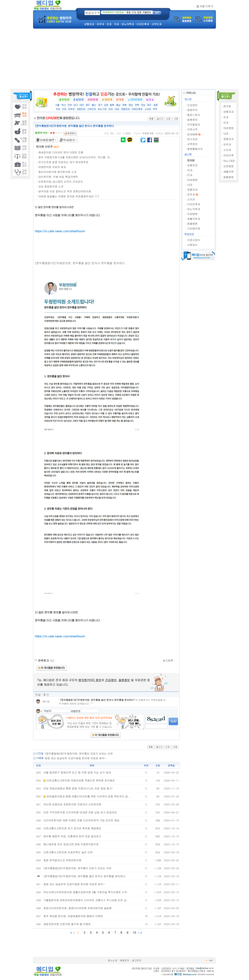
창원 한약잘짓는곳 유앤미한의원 (62, 860)
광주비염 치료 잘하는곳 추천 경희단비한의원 (65, 191)
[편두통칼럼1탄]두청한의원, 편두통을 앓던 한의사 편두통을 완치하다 (97, 700)
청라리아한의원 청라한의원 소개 (57, 172)
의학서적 (192, 129)
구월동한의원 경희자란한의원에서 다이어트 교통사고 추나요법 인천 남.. (86, 900)
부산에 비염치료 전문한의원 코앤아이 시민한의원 (72, 804)
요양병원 (228, 166)
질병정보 (192, 120)
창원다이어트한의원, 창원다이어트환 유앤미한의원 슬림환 (78, 908)
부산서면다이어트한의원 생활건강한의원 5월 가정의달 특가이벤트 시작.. (86, 892)
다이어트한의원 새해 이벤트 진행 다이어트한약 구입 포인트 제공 (81, 820)
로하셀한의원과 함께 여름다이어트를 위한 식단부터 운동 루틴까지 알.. (88, 796)
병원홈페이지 (195, 149)
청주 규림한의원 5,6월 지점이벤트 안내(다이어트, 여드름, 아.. (75, 157)
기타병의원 (194, 228)
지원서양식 (194, 240)
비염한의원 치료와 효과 (52, 167)
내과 (226, 133)
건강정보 (192, 105)
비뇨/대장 (229, 161)
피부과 (227, 144)
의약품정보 (194, 124)
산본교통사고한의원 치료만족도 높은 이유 (68, 852)
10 (134, 932)
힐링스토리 (194, 115)
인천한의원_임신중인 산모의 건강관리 (61, 182)
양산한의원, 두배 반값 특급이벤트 (58, 177)
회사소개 (112, 960)
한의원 (227, 106)
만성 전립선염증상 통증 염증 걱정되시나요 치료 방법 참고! (78, 788)
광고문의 (137, 960)
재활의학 (228, 172)
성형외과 (228, 112)
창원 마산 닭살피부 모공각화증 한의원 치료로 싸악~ (76, 758)
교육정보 (192, 144)
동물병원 (228, 177)
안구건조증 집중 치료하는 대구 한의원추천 (63, 162)
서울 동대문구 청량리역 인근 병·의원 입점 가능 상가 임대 (77, 772)
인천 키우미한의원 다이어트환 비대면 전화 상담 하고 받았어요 (80, 812)
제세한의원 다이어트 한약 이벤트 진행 (61, 152)
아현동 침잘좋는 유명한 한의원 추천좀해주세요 (66, 196)
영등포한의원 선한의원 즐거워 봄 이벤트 (67, 924)
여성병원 (228, 128)
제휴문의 (124, 960)
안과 (226, 123)
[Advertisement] (124, 60)
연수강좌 (192, 139)
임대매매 (192, 134)
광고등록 (169, 660)
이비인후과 (194, 204)
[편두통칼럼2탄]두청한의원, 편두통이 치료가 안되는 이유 (79, 753)
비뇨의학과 (194, 209)
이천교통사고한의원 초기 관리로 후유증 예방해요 (72, 828)
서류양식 (192, 245)
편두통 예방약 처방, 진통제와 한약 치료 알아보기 (72, 836)
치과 (226, 117)
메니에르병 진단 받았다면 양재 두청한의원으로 (71, 844)
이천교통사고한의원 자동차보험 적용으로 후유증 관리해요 (81, 780)
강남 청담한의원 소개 (51, 186)
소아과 (227, 150)
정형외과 (228, 139)
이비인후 (228, 155)
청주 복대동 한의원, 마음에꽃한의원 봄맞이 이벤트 (73, 916)
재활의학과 (194, 219)
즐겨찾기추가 (204, 6)
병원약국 (192, 110)
